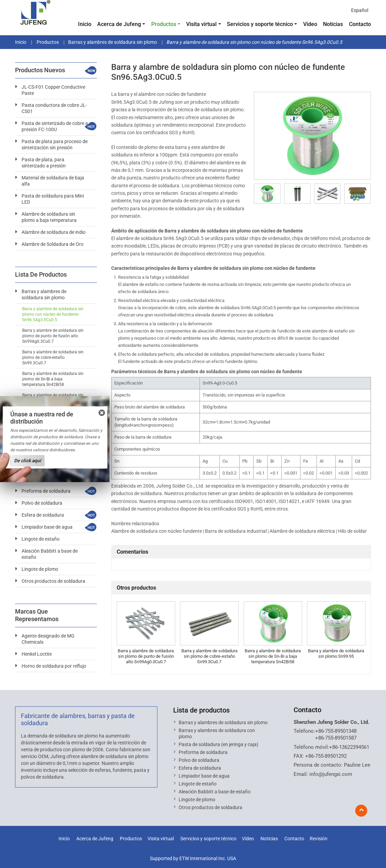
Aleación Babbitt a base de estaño (50, 554)
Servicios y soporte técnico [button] (260, 24)
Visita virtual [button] (201, 24)
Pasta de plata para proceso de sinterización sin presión (55, 144)
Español (360, 10)
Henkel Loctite (37, 654)
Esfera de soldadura (43, 515)
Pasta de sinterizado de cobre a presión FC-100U (55, 126)
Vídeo (310, 24)
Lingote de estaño (41, 539)
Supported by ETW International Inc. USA (193, 858)
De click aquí (28, 461)
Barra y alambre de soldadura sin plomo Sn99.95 (336, 653)
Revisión (319, 839)
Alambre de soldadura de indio (54, 232)
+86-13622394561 (349, 747)
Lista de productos (201, 710)
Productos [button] (164, 24)
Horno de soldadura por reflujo (54, 666)
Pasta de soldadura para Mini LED (53, 199)
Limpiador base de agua (47, 527)
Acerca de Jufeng (95, 839)
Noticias (333, 24)
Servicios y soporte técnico (208, 839)
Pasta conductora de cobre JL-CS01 (54, 108)
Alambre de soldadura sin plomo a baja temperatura (49, 217)
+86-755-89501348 (336, 731)
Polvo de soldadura (42, 503)
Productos (47, 42)
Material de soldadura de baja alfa (53, 181)
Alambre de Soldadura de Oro (53, 244)
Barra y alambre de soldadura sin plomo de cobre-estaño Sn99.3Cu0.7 (209, 656)
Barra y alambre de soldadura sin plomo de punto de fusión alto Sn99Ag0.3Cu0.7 (146, 656)
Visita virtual (161, 839)
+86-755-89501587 (336, 738)
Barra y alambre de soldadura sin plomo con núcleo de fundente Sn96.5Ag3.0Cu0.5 (53, 314)
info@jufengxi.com (331, 774)
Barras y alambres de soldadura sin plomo (113, 42)
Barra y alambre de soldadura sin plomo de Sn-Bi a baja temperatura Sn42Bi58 (273, 656)
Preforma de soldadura (46, 491)
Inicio (85, 24)
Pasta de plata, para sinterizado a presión (44, 163)
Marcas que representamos (37, 615)
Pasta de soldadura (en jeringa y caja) (218, 744)
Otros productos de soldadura (53, 581)
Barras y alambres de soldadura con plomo (217, 733)
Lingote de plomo (40, 569)
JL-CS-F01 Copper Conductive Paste (53, 90)
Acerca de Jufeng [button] (119, 24)
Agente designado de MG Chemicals (48, 639)
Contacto (360, 24)
